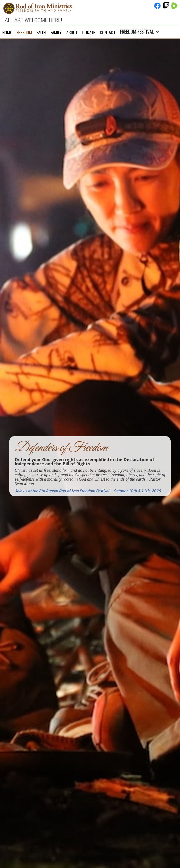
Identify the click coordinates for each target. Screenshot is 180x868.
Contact (108, 32)
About (72, 32)
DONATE (89, 32)
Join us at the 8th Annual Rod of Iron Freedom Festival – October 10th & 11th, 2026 (88, 491)
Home (7, 32)
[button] (141, 31)
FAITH (41, 32)
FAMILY (56, 32)
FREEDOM (24, 32)
